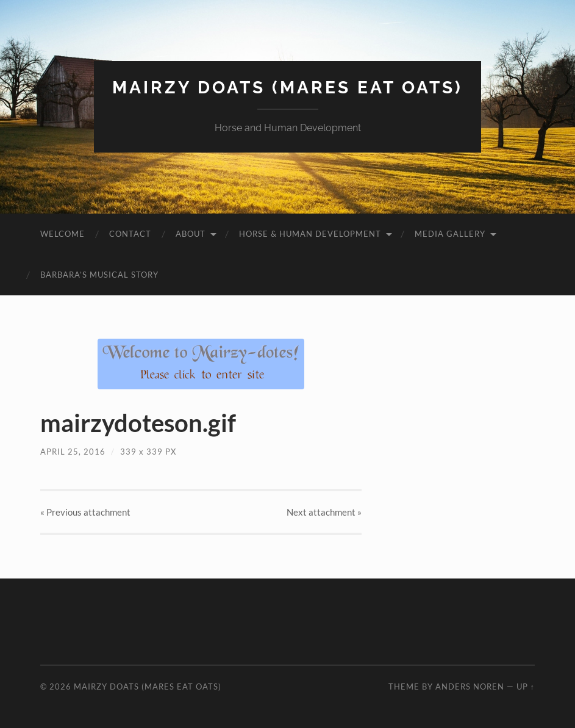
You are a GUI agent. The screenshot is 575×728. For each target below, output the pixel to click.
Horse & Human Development (310, 234)
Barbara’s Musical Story (99, 275)
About (191, 234)
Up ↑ (526, 687)
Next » (324, 512)
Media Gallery (450, 234)
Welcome (62, 234)
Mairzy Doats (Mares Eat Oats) (287, 88)
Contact (130, 234)
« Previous (85, 512)
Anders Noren (470, 687)
